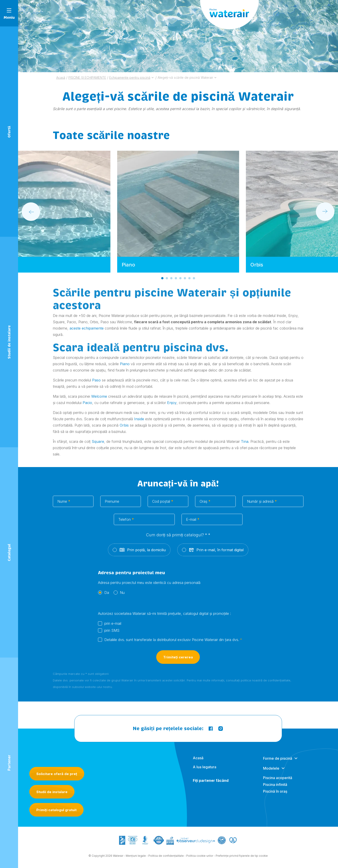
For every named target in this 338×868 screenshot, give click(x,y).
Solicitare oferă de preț (57, 774)
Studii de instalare (52, 792)
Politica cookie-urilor (200, 858)
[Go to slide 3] (171, 278)
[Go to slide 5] (180, 278)
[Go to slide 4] (176, 278)
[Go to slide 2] (167, 278)
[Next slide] (325, 212)
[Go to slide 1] (162, 278)
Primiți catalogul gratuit (56, 810)
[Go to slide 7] (189, 278)
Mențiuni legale (136, 858)
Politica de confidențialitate (166, 858)
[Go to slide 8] (194, 278)
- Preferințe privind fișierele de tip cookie (241, 858)
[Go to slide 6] (185, 278)
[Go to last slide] (31, 212)
